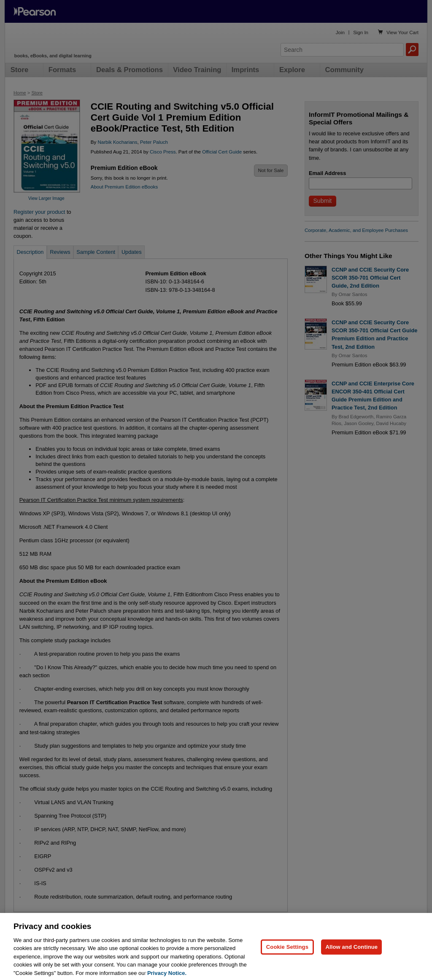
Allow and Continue (351, 953)
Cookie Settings (287, 953)
